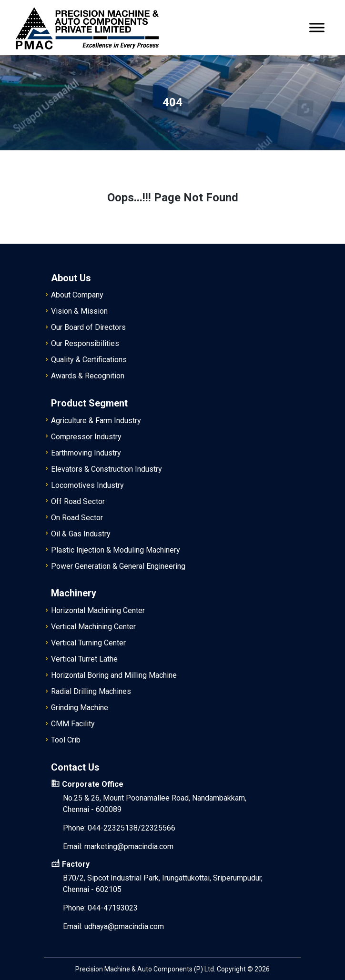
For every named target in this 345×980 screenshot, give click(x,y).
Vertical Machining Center (93, 627)
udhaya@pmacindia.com (124, 926)
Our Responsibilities (85, 343)
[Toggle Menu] (317, 27)
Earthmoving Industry (86, 453)
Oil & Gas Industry (81, 534)
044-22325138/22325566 (132, 828)
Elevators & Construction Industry (107, 469)
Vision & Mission (79, 311)
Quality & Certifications (89, 360)
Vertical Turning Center (88, 643)
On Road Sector (77, 518)
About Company (77, 295)
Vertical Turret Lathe (84, 659)
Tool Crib (66, 740)
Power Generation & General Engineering (118, 566)
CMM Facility (73, 724)
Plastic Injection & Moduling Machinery (116, 550)
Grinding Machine (80, 708)
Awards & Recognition (88, 376)
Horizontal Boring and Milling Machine (114, 675)
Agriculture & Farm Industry (96, 421)
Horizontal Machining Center (98, 610)
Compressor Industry (86, 437)
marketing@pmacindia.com (129, 846)
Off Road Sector (78, 501)
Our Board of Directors (88, 327)
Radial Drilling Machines (91, 691)
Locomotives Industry (87, 485)
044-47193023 (113, 908)
